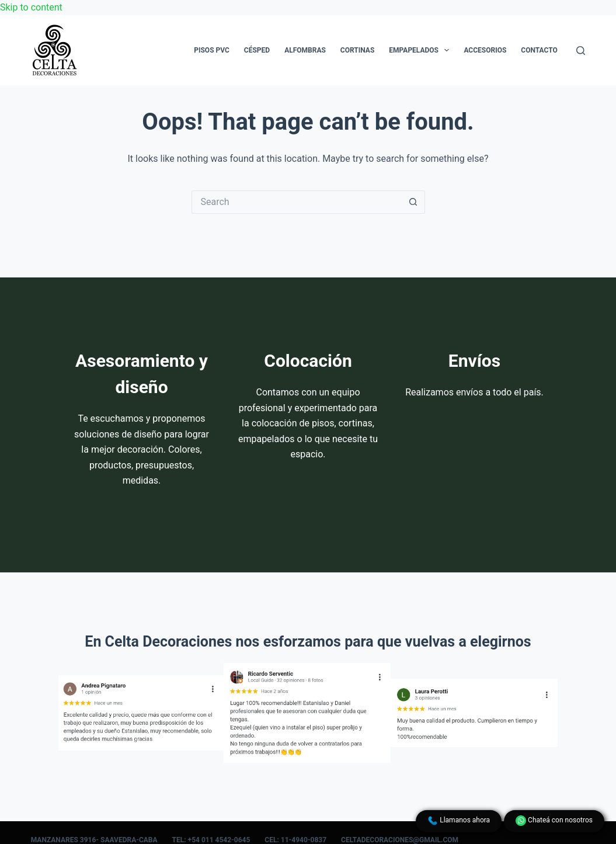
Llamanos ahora (459, 821)
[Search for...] (297, 202)
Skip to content (31, 7)
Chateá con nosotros (554, 821)
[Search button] (413, 202)
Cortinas (357, 50)
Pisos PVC (212, 50)
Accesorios (485, 50)
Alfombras (305, 50)
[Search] (581, 51)
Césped (257, 50)
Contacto (539, 50)
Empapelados (421, 50)
